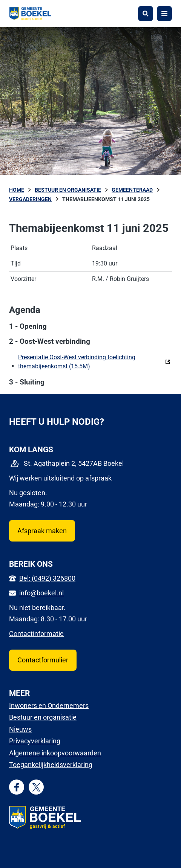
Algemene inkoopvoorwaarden (55, 753)
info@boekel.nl (41, 593)
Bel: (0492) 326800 (47, 578)
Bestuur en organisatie (43, 717)
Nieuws (20, 729)
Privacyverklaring (35, 741)
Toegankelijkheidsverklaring (51, 765)
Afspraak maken (42, 531)
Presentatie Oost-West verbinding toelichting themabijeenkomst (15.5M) (94, 362)
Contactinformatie (36, 634)
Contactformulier (43, 660)
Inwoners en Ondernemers (49, 706)
